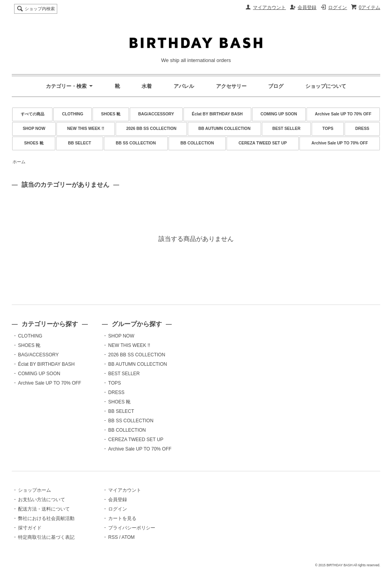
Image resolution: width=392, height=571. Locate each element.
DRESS (362, 129)
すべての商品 (33, 114)
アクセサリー (231, 86)
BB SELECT (80, 143)
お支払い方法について (42, 500)
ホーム (19, 162)
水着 (147, 86)
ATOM (128, 537)
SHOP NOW (34, 129)
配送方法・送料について (44, 509)
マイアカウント (269, 7)
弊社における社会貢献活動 (46, 518)
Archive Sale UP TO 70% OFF (343, 114)
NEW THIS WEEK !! (86, 129)
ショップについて (326, 86)
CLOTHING (73, 114)
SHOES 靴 (111, 114)
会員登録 (307, 7)
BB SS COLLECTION (136, 143)
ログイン (338, 7)
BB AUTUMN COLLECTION (224, 129)
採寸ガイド (30, 528)
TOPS (328, 129)
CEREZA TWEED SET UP (263, 143)
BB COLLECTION (197, 143)
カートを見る (122, 518)
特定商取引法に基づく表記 (46, 537)
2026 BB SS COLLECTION (151, 129)
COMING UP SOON (279, 114)
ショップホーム (34, 490)
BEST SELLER (287, 129)
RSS (113, 537)
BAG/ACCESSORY (156, 114)
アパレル (184, 86)
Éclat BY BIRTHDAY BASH (217, 114)
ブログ (276, 86)
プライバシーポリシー (132, 528)
